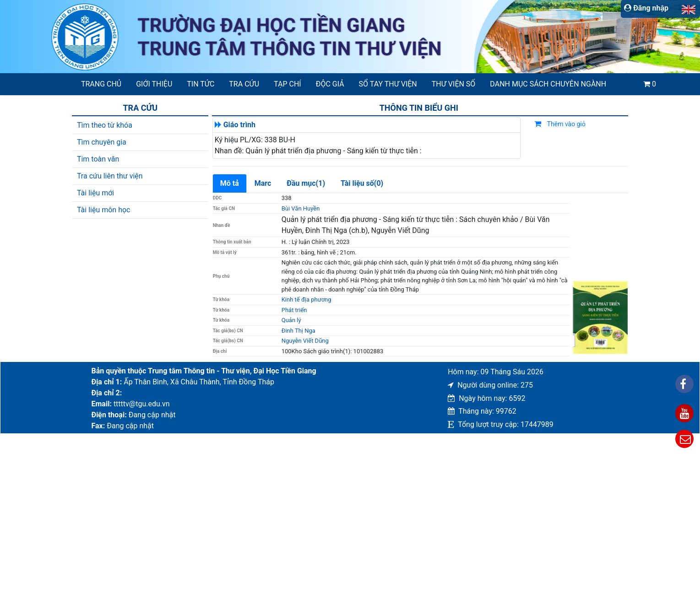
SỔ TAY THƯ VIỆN (388, 84)
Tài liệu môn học (104, 210)
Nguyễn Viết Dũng (305, 341)
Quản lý (291, 320)
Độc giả (330, 84)
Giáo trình (239, 125)
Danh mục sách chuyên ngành (548, 84)
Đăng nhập (646, 8)
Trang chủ (101, 84)
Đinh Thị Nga (298, 331)
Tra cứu (244, 84)
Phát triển (294, 310)
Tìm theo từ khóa (105, 125)
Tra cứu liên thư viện (110, 176)
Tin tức (201, 84)
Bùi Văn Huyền (301, 208)
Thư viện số (454, 84)
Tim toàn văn (98, 159)
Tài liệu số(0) (362, 183)
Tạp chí (288, 84)
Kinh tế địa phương (307, 299)
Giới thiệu (154, 84)
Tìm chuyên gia (102, 142)
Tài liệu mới (95, 193)
